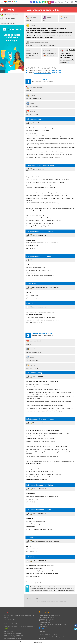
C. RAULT (63, 17)
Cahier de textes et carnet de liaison (49, 612)
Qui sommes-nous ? (9, 615)
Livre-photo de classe (45, 619)
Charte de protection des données (13, 632)
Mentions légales (8, 628)
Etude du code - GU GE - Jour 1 (43, 67)
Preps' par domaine (8, 15)
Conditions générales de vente (12, 635)
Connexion (42, 628)
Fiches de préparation (45, 617)
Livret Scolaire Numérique (47, 614)
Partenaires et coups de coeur (48, 638)
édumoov (6, 617)
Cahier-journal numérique (47, 615)
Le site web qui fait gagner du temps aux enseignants (19, 612)
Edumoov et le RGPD (9, 633)
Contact (6, 614)
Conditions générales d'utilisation (13, 630)
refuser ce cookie (38, 643)
